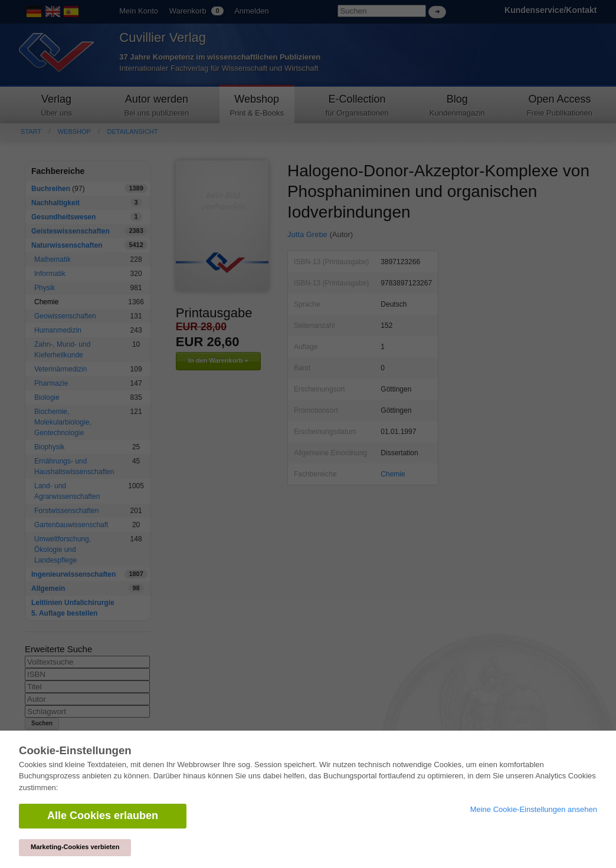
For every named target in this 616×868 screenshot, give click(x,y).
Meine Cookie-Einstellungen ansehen (534, 809)
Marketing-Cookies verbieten (75, 847)
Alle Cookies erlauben (103, 816)
